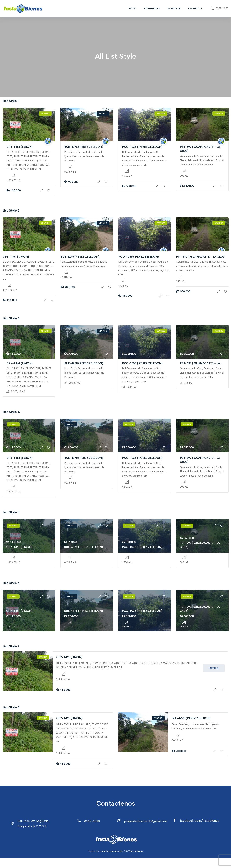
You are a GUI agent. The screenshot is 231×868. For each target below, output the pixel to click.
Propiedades (152, 8)
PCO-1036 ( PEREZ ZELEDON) (142, 147)
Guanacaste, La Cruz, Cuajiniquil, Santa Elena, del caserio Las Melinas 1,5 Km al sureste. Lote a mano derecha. (202, 160)
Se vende (45, 113)
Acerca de (174, 8)
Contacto (195, 8)
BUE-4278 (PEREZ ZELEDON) (84, 147)
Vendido (103, 113)
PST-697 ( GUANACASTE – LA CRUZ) (201, 257)
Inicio (132, 8)
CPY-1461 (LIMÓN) (20, 147)
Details (214, 668)
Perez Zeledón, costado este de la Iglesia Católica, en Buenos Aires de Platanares (84, 156)
